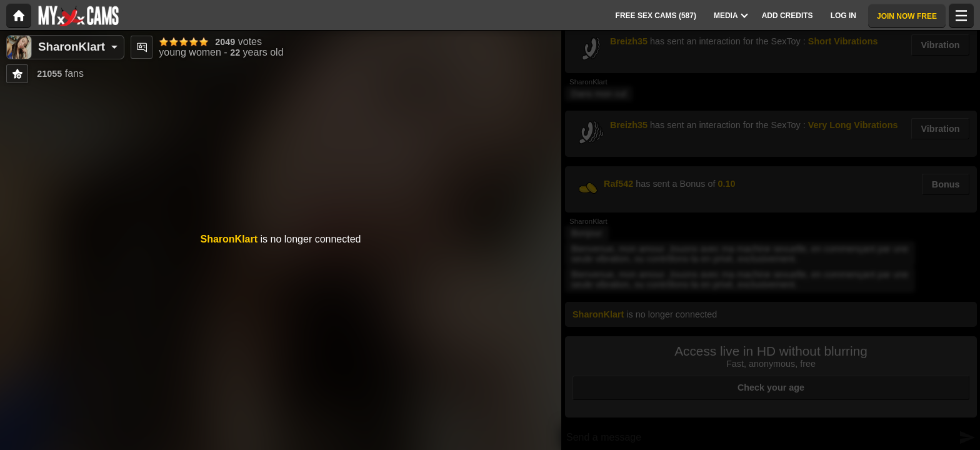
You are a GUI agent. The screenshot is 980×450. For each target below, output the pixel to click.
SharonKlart (72, 47)
